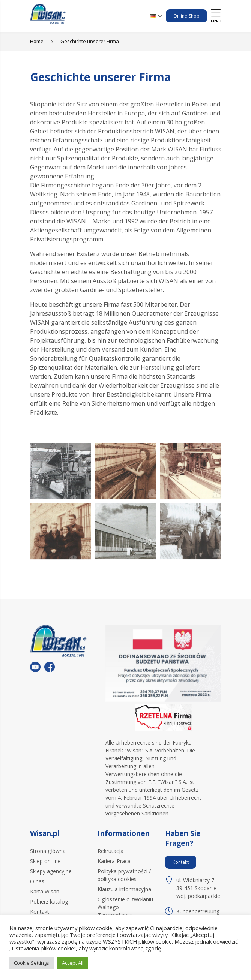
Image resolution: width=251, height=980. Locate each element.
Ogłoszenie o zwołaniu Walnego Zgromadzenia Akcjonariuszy (125, 911)
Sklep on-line (45, 861)
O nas (37, 881)
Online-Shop (186, 16)
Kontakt (40, 912)
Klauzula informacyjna (124, 889)
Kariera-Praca (114, 861)
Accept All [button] (73, 963)
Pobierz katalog (49, 901)
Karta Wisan (45, 891)
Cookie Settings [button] (32, 963)
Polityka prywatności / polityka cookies (124, 875)
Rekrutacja (110, 851)
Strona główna (48, 851)
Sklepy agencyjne (51, 871)
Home (37, 41)
